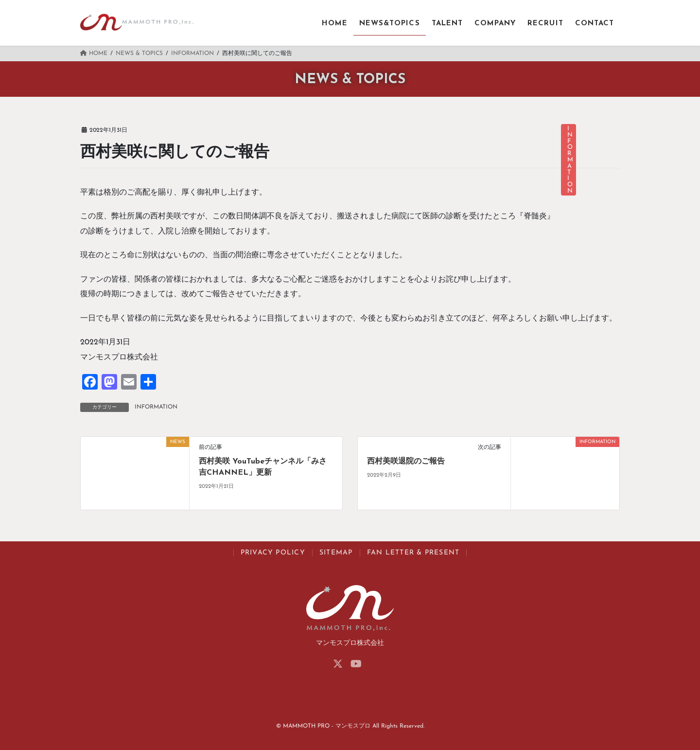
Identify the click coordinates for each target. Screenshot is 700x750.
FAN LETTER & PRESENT (413, 553)
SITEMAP (336, 553)
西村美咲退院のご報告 (406, 462)
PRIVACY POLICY (273, 553)
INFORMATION (156, 407)
